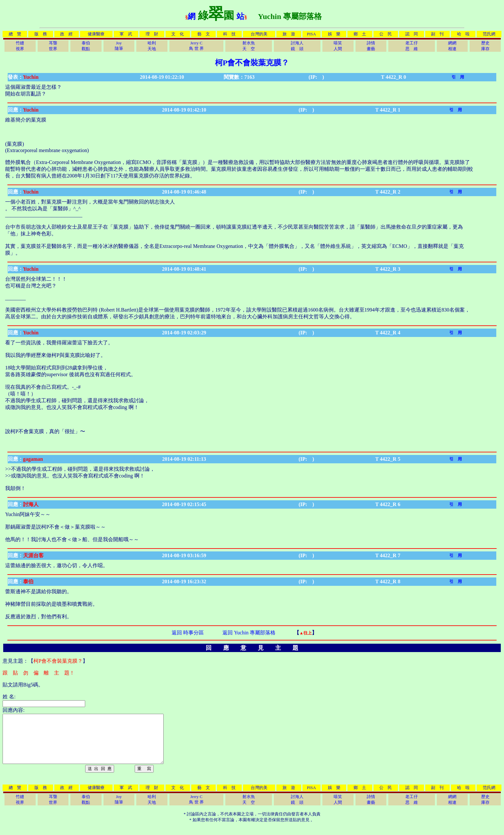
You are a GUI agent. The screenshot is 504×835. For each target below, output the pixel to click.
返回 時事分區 (188, 633)
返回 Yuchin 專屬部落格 (249, 633)
